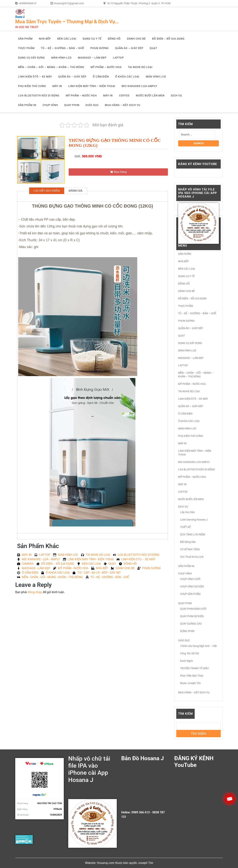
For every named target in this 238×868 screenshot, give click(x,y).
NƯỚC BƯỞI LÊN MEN (150, 96)
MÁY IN (57, 86)
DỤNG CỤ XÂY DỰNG (32, 58)
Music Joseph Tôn (190, 683)
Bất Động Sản (188, 542)
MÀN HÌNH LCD (61, 58)
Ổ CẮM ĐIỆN (101, 77)
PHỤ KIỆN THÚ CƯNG (32, 86)
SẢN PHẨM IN (27, 105)
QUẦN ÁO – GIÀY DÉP (129, 48)
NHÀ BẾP (45, 39)
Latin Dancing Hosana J (194, 520)
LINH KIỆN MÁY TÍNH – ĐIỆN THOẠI (92, 86)
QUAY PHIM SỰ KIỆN (192, 616)
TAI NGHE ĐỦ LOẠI (140, 67)
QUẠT (153, 48)
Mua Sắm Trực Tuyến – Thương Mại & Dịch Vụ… (67, 22)
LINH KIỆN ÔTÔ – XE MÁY (35, 77)
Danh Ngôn (186, 661)
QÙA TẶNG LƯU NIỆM (193, 534)
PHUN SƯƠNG (100, 48)
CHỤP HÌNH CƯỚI (190, 579)
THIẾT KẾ (185, 527)
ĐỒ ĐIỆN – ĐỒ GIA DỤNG (168, 39)
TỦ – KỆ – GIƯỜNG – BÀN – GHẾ (62, 48)
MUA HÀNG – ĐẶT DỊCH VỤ (123, 105)
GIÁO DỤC (92, 105)
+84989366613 (27, 3)
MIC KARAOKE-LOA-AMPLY (139, 86)
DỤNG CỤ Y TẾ (92, 39)
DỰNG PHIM (187, 631)
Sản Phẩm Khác (38, 546)
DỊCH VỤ (176, 96)
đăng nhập (35, 592)
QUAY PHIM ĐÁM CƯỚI (193, 609)
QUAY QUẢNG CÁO (191, 624)
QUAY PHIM (72, 105)
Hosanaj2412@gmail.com (69, 3)
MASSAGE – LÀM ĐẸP (92, 58)
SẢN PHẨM (25, 39)
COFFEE (124, 96)
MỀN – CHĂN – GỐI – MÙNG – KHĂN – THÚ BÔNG (51, 67)
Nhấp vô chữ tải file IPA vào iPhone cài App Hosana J (89, 769)
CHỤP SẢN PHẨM (190, 594)
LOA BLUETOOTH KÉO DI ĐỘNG (39, 96)
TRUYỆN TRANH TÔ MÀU (194, 668)
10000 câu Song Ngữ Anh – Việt (198, 646)
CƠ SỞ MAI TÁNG (190, 549)
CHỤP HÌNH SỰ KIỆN (192, 586)
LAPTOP (118, 58)
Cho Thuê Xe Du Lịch (192, 557)
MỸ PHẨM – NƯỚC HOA (106, 67)
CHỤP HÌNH (50, 105)
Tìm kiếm (185, 714)
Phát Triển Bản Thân (192, 676)
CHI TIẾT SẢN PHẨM (47, 191)
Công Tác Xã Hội (189, 653)
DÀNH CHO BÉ (136, 39)
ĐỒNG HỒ (114, 39)
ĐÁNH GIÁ (76, 191)
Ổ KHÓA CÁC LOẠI (127, 77)
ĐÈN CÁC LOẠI (67, 39)
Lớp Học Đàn (187, 512)
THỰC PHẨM (26, 48)
